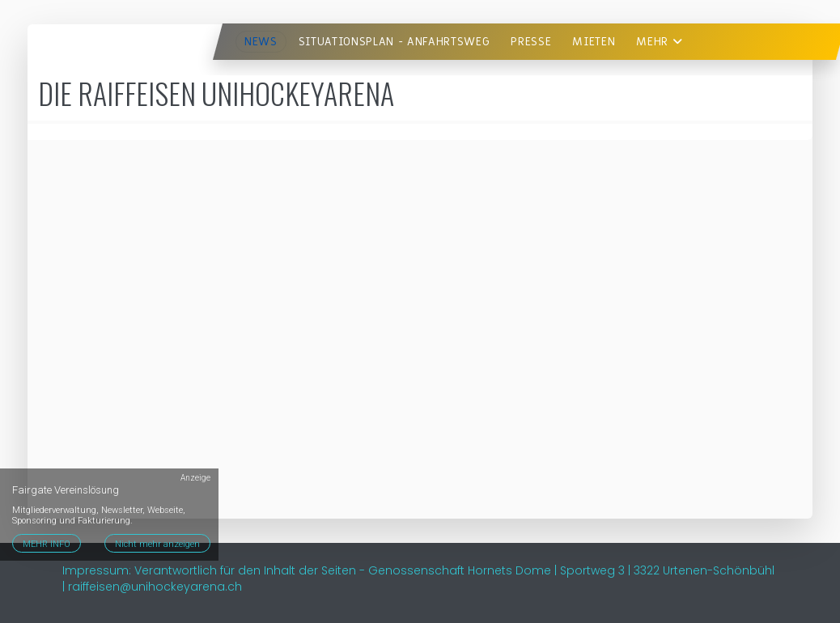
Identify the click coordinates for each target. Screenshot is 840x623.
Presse (531, 42)
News (261, 42)
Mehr (659, 42)
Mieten (594, 42)
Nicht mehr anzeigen (157, 544)
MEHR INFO (47, 544)
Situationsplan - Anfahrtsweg (395, 42)
